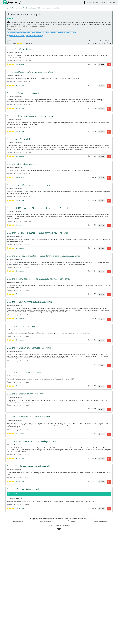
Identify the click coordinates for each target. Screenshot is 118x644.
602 (102, 525)
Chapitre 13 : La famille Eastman (23, 397)
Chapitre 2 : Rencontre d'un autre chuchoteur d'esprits (35, 85)
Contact (73, 631)
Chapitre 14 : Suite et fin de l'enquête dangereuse (32, 422)
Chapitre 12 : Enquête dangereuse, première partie (32, 365)
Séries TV (24, 8)
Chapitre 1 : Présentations (20, 58)
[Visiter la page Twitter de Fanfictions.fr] (58, 641)
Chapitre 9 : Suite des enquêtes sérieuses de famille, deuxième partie (41, 281)
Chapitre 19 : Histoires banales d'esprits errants (31, 562)
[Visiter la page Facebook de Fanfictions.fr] (60, 641)
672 (102, 330)
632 (102, 444)
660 (102, 300)
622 (102, 357)
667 (102, 414)
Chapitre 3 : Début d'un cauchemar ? (25, 110)
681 (102, 216)
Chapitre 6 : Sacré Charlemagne (23, 199)
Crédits (100, 631)
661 (102, 468)
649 (102, 132)
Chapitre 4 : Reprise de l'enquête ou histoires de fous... (35, 140)
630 (102, 616)
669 (102, 243)
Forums (93, 2)
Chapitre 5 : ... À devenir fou (21, 167)
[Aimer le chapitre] (109, 78)
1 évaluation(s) (17, 78)
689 (102, 78)
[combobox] (51, 2)
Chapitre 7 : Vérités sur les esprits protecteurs (31, 224)
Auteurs (84, 2)
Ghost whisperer (35, 8)
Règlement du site (18, 631)
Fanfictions (14, 8)
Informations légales (45, 631)
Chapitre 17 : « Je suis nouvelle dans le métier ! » (32, 503)
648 (102, 555)
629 (102, 582)
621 (102, 389)
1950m (11, 48)
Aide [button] (101, 2)
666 (102, 192)
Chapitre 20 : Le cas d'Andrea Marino (26, 590)
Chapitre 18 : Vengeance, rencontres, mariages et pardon (36, 533)
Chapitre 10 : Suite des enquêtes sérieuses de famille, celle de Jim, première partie (48, 308)
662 (102, 159)
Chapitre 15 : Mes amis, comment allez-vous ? (30, 451)
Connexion (111, 2)
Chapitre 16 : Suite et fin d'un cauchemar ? (28, 476)
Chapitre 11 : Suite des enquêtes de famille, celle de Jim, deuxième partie (43, 338)
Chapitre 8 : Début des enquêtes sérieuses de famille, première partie (42, 251)
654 (102, 102)
